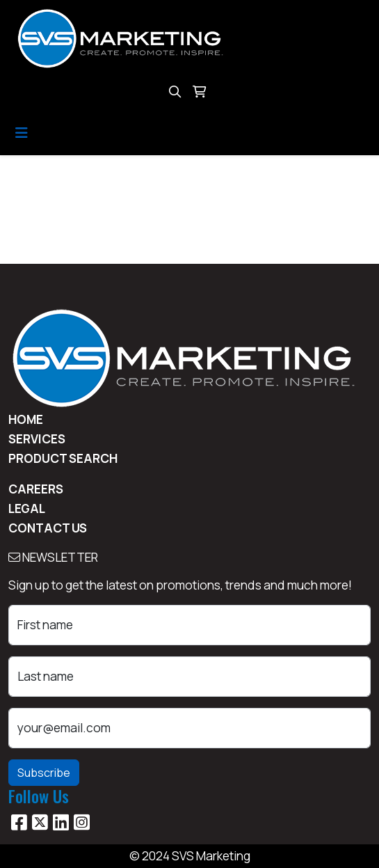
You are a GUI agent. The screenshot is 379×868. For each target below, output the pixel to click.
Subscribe (44, 773)
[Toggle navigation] (22, 133)
